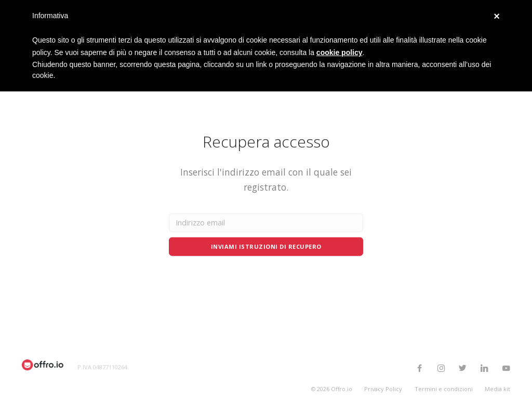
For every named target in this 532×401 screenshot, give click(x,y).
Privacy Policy (383, 389)
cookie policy (340, 52)
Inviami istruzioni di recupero (266, 246)
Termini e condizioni (444, 389)
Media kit (497, 389)
